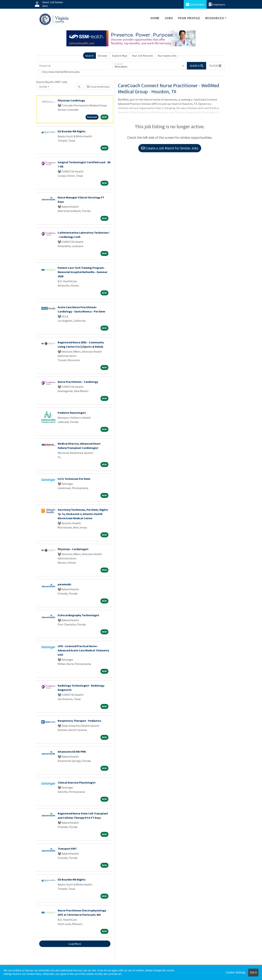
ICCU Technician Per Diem (74, 479)
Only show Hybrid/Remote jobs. (61, 72)
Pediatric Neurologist (72, 413)
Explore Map (120, 56)
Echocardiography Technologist (78, 615)
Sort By (43, 87)
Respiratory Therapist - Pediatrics (80, 721)
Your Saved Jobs (167, 56)
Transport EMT (67, 849)
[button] (215, 66)
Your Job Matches (142, 56)
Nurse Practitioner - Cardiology (78, 382)
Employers (217, 4)
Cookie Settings (236, 972)
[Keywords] (75, 66)
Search (89, 56)
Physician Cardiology (71, 100)
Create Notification (98, 87)
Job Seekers (195, 4)
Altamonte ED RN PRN (72, 752)
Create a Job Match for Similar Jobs (170, 148)
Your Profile (189, 18)
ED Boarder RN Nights (72, 131)
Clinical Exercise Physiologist (77, 782)
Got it (253, 972)
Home (155, 18)
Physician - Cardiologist (73, 549)
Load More (75, 944)
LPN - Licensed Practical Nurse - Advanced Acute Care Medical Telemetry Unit (83, 650)
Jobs (169, 18)
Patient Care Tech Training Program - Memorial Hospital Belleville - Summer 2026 (83, 272)
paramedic (65, 584)
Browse (103, 56)
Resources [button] (215, 18)
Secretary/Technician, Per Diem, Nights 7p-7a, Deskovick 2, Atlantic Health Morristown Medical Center (83, 514)
